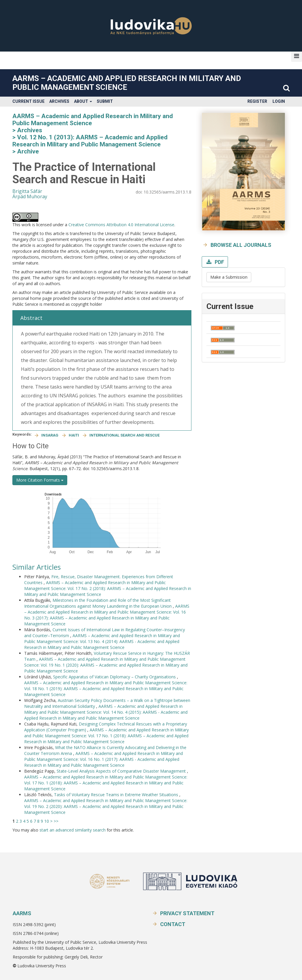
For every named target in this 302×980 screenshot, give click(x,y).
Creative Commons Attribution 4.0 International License (121, 225)
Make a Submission (229, 277)
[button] (297, 56)
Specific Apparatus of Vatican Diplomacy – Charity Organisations (115, 677)
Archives (59, 101)
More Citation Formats (40, 480)
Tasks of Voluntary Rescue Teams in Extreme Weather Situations (117, 795)
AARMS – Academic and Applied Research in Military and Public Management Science (127, 83)
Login (279, 101)
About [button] (83, 101)
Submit (105, 101)
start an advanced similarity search (73, 830)
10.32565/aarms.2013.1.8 (168, 192)
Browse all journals (241, 245)
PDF (219, 262)
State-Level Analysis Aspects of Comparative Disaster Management (122, 771)
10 (47, 821)
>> (56, 821)
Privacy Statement (187, 913)
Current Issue (28, 101)
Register (257, 101)
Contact (173, 924)
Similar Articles (37, 567)
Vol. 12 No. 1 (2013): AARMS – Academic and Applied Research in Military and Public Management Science (90, 141)
